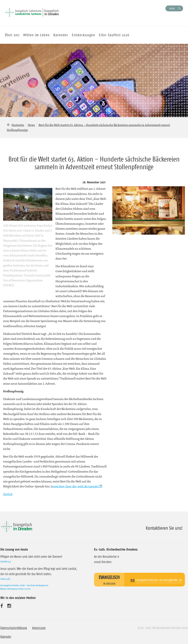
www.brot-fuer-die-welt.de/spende (75, 486)
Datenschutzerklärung (14, 628)
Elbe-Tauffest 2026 (114, 35)
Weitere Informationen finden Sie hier (15, 589)
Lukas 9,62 (5, 579)
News (31, 125)
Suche (172, 8)
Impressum (39, 628)
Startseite (18, 125)
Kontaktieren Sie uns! (164, 528)
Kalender (6, 637)
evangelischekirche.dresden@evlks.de (159, 580)
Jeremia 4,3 (6, 561)
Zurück (8, 494)
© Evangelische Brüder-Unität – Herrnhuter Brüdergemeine (24, 585)
